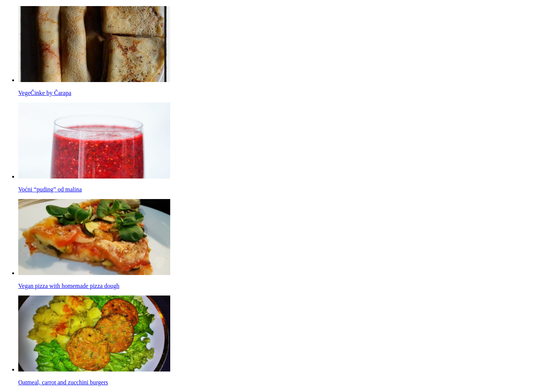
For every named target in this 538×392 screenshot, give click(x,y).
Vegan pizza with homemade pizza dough (69, 286)
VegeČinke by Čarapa (45, 93)
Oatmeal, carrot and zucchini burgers (63, 382)
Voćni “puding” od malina (50, 189)
